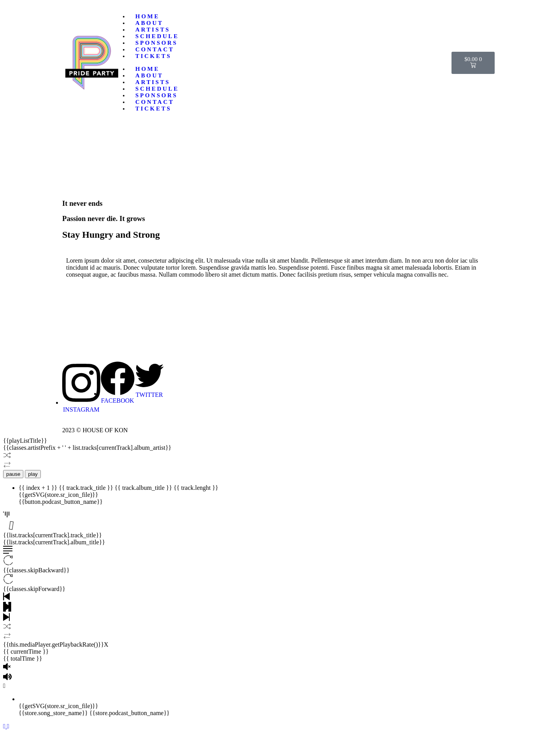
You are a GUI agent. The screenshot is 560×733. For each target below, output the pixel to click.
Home (147, 16)
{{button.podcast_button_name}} (61, 502)
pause (13, 474)
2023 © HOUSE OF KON (95, 430)
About (149, 23)
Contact (155, 49)
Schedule (157, 36)
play (33, 474)
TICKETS (153, 56)
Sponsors (157, 43)
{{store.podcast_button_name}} (129, 713)
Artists (153, 30)
